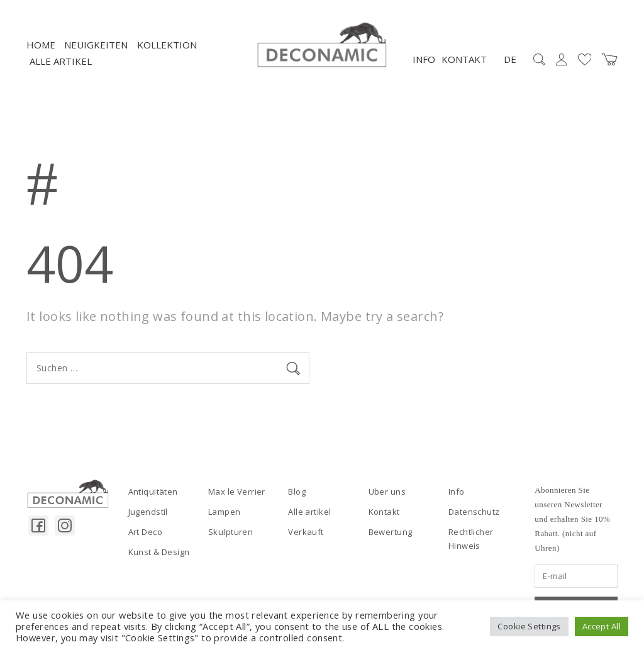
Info (424, 59)
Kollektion (167, 45)
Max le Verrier (237, 492)
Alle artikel (61, 61)
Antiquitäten (153, 492)
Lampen (225, 512)
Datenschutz (474, 512)
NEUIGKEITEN (96, 45)
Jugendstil (148, 512)
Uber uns (387, 492)
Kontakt (464, 59)
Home (41, 45)
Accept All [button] (602, 626)
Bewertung (391, 532)
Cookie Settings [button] (529, 626)
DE (510, 59)
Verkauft (306, 532)
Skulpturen (230, 532)
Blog (297, 492)
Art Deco (145, 532)
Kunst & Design (159, 552)
